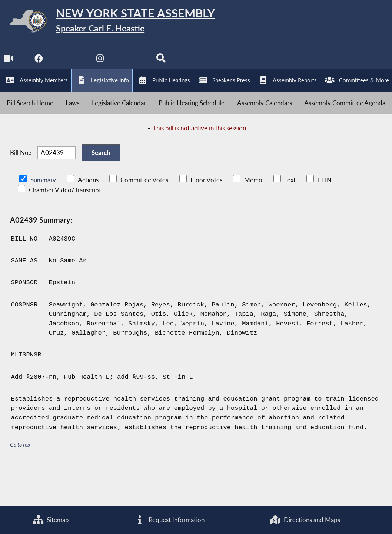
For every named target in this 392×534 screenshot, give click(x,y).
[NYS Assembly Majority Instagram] (101, 64)
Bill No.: (21, 188)
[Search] (163, 64)
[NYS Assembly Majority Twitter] (70, 64)
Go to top (20, 482)
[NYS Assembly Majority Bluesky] (132, 64)
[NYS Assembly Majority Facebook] (39, 64)
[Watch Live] (8, 64)
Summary (43, 218)
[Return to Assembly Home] (115, 23)
